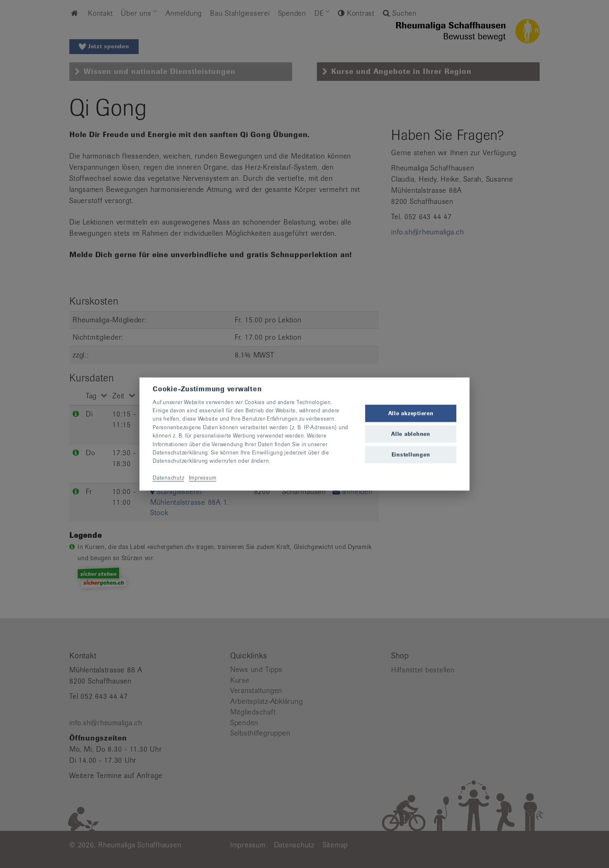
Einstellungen (411, 455)
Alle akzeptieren (411, 413)
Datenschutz (168, 478)
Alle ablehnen (411, 434)
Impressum (203, 478)
